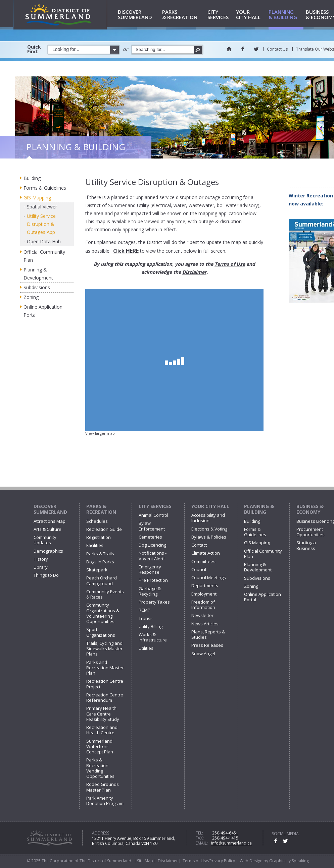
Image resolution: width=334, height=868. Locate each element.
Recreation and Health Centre (102, 730)
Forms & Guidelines (45, 188)
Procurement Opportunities (311, 532)
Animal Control (153, 515)
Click (126, 251)
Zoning (31, 297)
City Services (155, 506)
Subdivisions (37, 287)
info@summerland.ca (231, 843)
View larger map (100, 433)
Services (221, 15)
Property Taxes (154, 602)
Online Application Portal (43, 311)
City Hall (251, 15)
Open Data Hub (44, 241)
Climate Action (206, 553)
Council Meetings (209, 577)
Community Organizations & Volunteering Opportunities (103, 613)
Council (199, 569)
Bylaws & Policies (209, 537)
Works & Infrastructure (153, 637)
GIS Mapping (37, 198)
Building (32, 178)
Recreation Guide (104, 529)
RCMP (145, 610)
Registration (99, 537)
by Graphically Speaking (286, 861)
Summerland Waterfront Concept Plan (100, 747)
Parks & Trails (100, 554)
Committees (203, 561)
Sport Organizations (101, 632)
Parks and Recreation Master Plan (105, 668)
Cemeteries (150, 537)
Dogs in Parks (100, 562)
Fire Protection (153, 580)
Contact (199, 545)
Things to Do (46, 575)
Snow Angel (203, 654)
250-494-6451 (225, 833)
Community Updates (45, 540)
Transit (146, 618)
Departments (205, 585)
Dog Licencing (152, 545)
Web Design (251, 861)
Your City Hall (210, 506)
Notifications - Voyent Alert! (153, 556)
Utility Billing (151, 626)
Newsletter (202, 615)
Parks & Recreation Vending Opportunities (100, 768)
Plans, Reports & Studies (208, 634)
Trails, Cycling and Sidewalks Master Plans (104, 649)
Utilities (146, 648)
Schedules (97, 521)
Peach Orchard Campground (102, 580)
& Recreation (184, 15)
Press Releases (207, 645)
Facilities (95, 545)
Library (41, 567)
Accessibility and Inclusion (208, 518)
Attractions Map (50, 521)
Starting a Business (306, 545)
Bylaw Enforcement (152, 526)
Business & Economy (310, 509)
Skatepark (97, 570)
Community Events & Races (105, 594)
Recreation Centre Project (105, 684)
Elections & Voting (209, 529)
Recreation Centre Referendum (105, 697)
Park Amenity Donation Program (105, 801)
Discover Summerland (50, 509)
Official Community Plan (44, 256)
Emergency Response (150, 569)
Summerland (139, 15)
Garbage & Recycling (150, 591)
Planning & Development (38, 274)
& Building (286, 15)
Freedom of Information (203, 605)
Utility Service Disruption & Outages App (41, 224)
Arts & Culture (47, 529)
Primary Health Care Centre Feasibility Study (103, 714)
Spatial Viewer (42, 207)
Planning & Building (259, 509)
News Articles (205, 624)
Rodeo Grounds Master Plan (103, 787)
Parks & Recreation (101, 509)
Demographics (48, 551)
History (41, 559)
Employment (204, 594)
